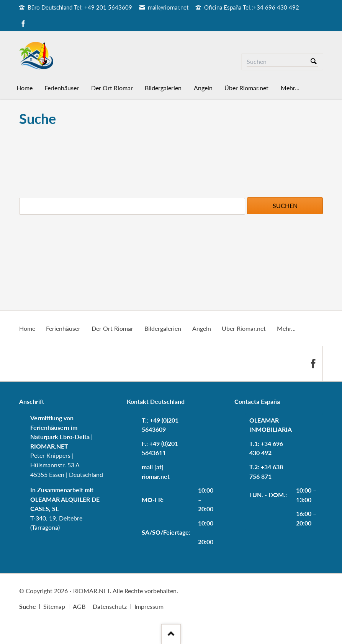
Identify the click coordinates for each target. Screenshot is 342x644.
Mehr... (286, 328)
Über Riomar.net (244, 328)
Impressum (149, 606)
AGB (79, 606)
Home (27, 328)
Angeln (202, 328)
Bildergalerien (163, 328)
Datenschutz (110, 606)
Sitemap (54, 606)
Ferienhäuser (63, 328)
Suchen (313, 62)
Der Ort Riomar (112, 328)
